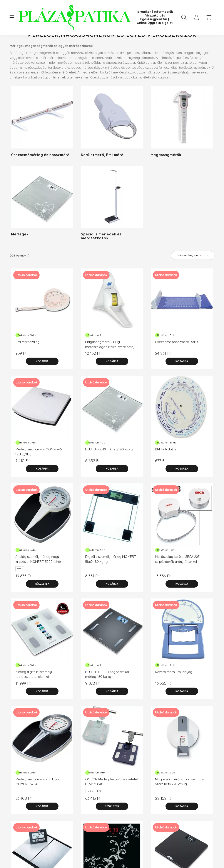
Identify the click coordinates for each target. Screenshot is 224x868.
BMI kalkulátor (166, 467)
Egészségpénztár (154, 19)
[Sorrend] (193, 273)
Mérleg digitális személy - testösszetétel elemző (35, 692)
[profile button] (196, 17)
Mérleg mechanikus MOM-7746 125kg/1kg (38, 469)
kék (99, 808)
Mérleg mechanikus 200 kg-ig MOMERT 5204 (38, 799)
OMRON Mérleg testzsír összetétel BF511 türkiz (111, 799)
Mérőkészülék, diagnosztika (73, 43)
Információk (163, 12)
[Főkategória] (37, 43)
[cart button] (208, 17)
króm (20, 586)
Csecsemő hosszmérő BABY (177, 359)
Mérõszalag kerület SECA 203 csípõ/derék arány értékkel (177, 576)
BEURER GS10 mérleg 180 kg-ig (109, 467)
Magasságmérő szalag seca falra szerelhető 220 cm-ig (181, 799)
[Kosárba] (42, 379)
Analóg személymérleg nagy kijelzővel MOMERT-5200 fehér (38, 576)
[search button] (184, 17)
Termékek (144, 12)
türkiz (90, 808)
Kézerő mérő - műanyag (174, 689)
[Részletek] (42, 601)
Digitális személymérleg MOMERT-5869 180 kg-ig (111, 576)
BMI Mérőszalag (28, 359)
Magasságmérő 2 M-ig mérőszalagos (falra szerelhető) (110, 362)
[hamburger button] (12, 17)
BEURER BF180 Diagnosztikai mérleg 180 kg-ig (107, 692)
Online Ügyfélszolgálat (155, 23)
